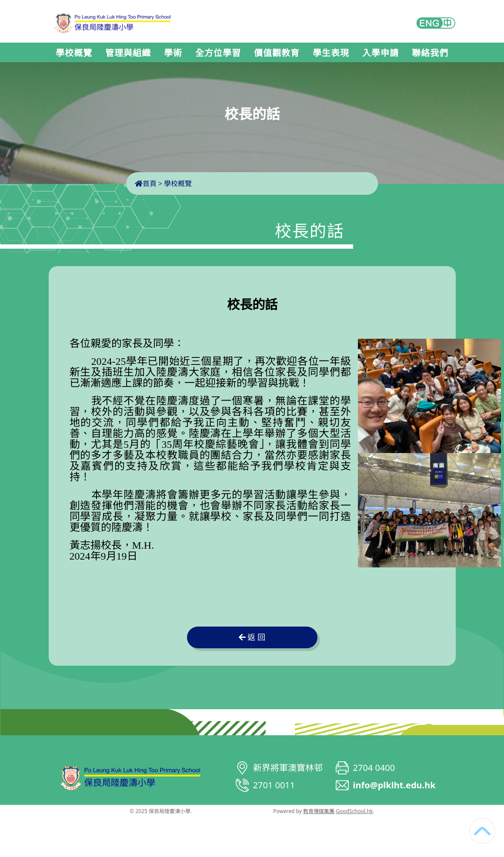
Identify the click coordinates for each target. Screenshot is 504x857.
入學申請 (381, 53)
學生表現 (331, 53)
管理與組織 (128, 53)
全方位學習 (218, 53)
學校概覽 (74, 53)
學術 (173, 53)
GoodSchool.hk (354, 811)
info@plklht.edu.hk (394, 785)
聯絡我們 (430, 53)
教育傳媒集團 (319, 811)
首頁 (146, 183)
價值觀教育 (277, 53)
